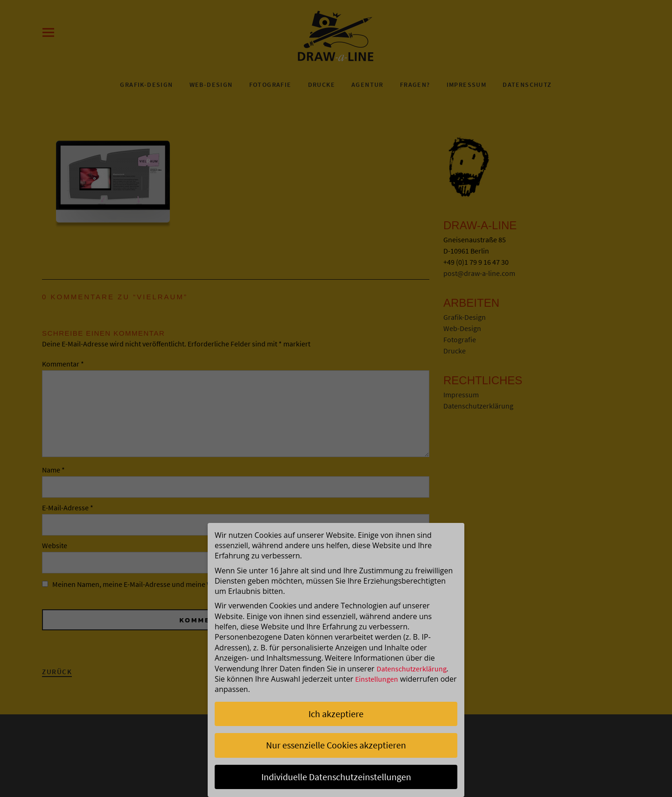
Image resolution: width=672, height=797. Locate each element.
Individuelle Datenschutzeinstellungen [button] (336, 777)
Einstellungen (377, 679)
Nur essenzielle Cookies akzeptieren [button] (336, 745)
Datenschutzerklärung (412, 669)
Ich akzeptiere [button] (336, 714)
